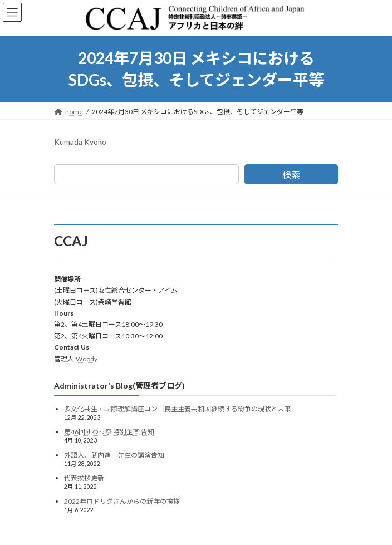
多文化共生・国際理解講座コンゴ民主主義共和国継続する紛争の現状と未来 (178, 409)
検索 (291, 175)
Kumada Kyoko (80, 142)
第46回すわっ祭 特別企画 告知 (109, 432)
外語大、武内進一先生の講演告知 (114, 455)
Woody (87, 359)
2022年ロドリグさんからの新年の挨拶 (122, 501)
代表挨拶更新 (84, 478)
